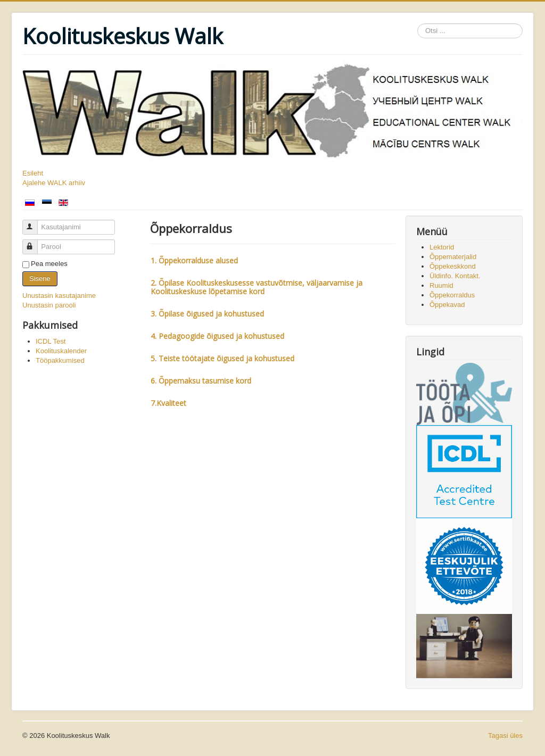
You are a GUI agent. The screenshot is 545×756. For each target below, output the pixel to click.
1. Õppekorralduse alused (194, 260)
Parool (35, 242)
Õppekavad (447, 305)
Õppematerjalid (453, 257)
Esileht (33, 173)
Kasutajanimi (35, 223)
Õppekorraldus (452, 295)
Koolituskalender (61, 351)
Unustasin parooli (49, 305)
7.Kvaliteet (170, 403)
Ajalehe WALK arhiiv (54, 183)
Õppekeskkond (453, 266)
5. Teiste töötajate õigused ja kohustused (222, 358)
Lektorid (442, 247)
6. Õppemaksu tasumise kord (202, 381)
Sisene (40, 279)
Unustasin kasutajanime (59, 296)
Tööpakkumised (60, 360)
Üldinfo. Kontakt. (455, 276)
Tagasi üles (505, 736)
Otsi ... (418, 24)
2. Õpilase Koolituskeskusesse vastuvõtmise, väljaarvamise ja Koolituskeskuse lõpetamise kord (257, 287)
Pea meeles (49, 264)
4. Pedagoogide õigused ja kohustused (217, 336)
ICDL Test (51, 341)
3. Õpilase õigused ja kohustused (207, 314)
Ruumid (441, 285)
